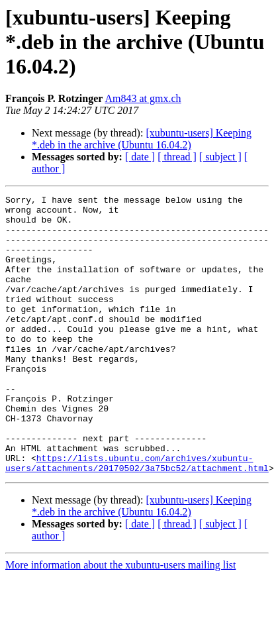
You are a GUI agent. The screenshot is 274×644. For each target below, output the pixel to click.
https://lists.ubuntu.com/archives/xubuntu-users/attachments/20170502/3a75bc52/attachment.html (137, 517)
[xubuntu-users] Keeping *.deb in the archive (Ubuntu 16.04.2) (142, 139)
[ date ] (140, 157)
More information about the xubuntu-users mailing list (120, 620)
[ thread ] (177, 157)
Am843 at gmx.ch (143, 98)
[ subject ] (220, 157)
